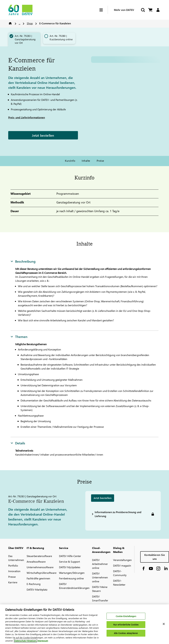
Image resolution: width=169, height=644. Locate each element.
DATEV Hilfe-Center (70, 556)
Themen (19, 336)
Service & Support (69, 562)
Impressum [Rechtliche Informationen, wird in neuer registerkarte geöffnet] (43, 641)
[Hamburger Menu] (104, 10)
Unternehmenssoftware (40, 567)
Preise (100, 161)
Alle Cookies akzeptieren (126, 633)
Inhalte (86, 161)
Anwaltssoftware (36, 562)
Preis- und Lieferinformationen (27, 117)
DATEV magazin (122, 565)
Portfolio (13, 565)
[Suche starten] (143, 10)
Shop (30, 23)
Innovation (14, 571)
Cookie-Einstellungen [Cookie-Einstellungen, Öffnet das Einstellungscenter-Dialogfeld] (126, 616)
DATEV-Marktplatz (37, 589)
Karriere (13, 582)
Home (10, 23)
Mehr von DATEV (124, 10)
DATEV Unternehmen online (100, 577)
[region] (84, 624)
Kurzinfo (70, 161)
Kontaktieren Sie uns (155, 557)
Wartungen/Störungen (72, 573)
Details (18, 443)
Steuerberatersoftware (39, 556)
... (19, 23)
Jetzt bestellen (43, 135)
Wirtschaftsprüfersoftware (42, 573)
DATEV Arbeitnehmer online (100, 564)
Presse (12, 577)
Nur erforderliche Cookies (126, 625)
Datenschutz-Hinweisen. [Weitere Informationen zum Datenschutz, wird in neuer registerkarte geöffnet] (25, 641)
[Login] (158, 10)
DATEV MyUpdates (70, 567)
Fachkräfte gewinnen (38, 578)
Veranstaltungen (122, 560)
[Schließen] (164, 624)
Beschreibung (23, 261)
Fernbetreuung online (71, 578)
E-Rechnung (34, 584)
